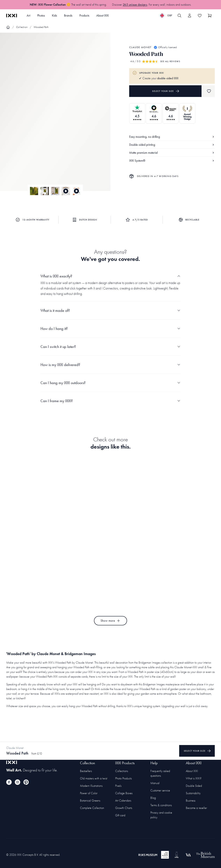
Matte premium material (172, 153)
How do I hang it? (110, 329)
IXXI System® (172, 161)
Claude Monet (140, 47)
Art (28, 15)
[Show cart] (210, 16)
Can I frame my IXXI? (110, 401)
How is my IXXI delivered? (110, 365)
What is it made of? (110, 310)
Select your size (166, 91)
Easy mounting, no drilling (172, 137)
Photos (41, 15)
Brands (68, 15)
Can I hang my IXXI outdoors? (110, 383)
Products (84, 15)
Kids (54, 15)
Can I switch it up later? (110, 347)
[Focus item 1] (55, 115)
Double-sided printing (172, 145)
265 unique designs (135, 5)
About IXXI (103, 15)
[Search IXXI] (179, 16)
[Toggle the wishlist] (200, 16)
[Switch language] (166, 16)
